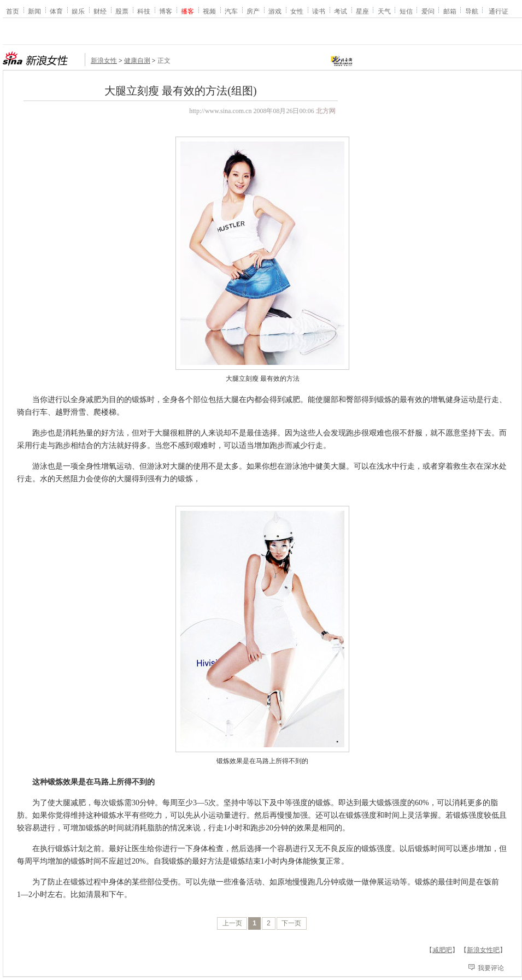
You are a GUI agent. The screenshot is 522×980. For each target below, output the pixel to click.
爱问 (428, 11)
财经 (100, 11)
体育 (56, 11)
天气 (384, 11)
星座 (362, 11)
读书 (319, 11)
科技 (144, 11)
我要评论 (491, 968)
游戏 (275, 11)
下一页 (291, 923)
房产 (253, 11)
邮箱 (450, 11)
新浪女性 (104, 61)
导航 (472, 11)
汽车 (231, 11)
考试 (341, 11)
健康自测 (137, 61)
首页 (13, 11)
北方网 (326, 111)
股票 (122, 11)
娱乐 (78, 11)
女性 (297, 11)
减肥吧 (442, 950)
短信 (406, 11)
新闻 (34, 11)
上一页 (232, 923)
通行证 (498, 11)
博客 (166, 11)
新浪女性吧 (483, 950)
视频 (209, 11)
